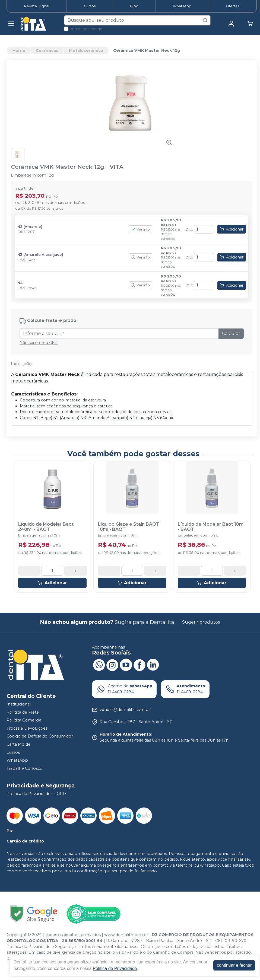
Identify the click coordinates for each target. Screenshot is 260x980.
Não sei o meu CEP (39, 343)
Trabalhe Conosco (25, 768)
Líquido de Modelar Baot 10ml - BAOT (211, 527)
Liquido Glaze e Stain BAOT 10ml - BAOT (129, 527)
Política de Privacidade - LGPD (36, 794)
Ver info (141, 229)
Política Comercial (24, 720)
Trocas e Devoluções (27, 728)
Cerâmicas (47, 50)
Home (19, 50)
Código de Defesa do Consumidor (40, 736)
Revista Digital (37, 6)
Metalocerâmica (86, 50)
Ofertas (233, 6)
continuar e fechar (234, 965)
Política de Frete (23, 712)
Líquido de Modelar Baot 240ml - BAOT (46, 527)
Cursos (90, 6)
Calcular (231, 333)
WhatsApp (182, 6)
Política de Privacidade (115, 968)
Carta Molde (18, 744)
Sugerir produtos (201, 622)
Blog (134, 6)
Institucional (19, 704)
